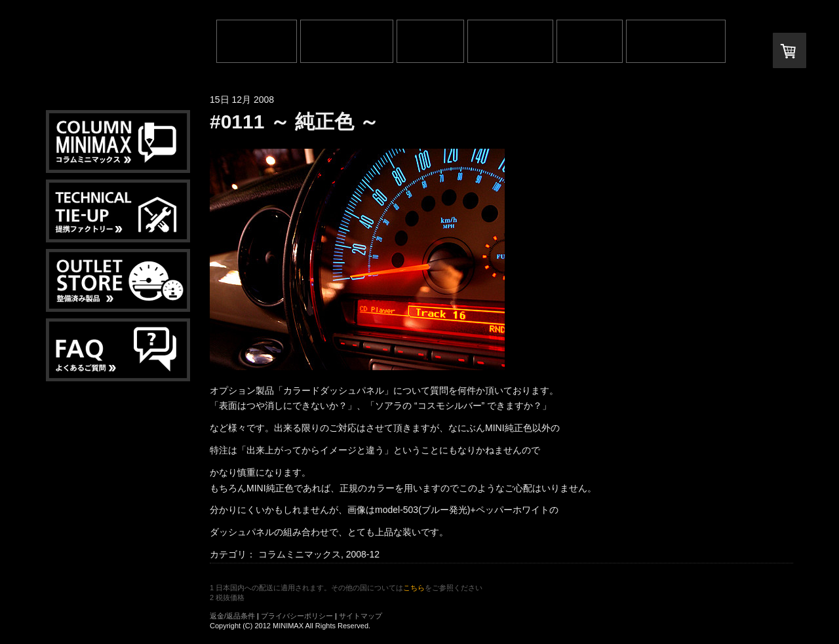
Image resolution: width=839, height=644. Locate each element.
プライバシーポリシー (297, 616)
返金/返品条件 (232, 616)
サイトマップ (361, 616)
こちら (414, 588)
